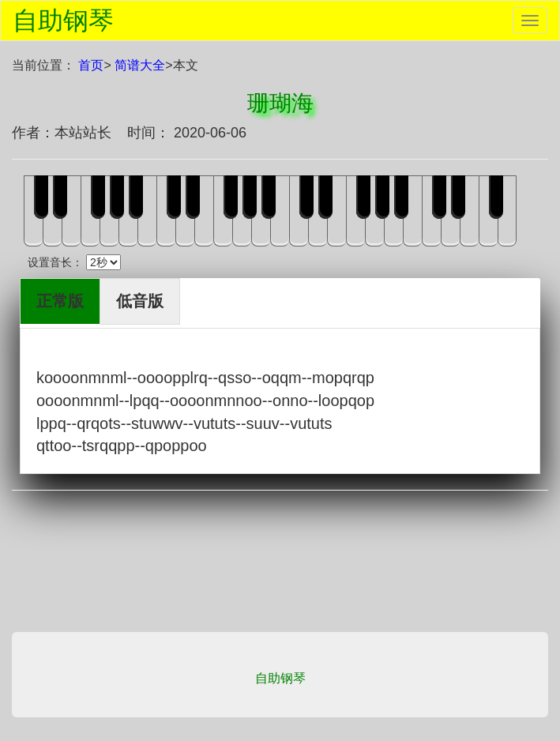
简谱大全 (140, 65)
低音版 (140, 301)
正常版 (60, 301)
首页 (91, 65)
